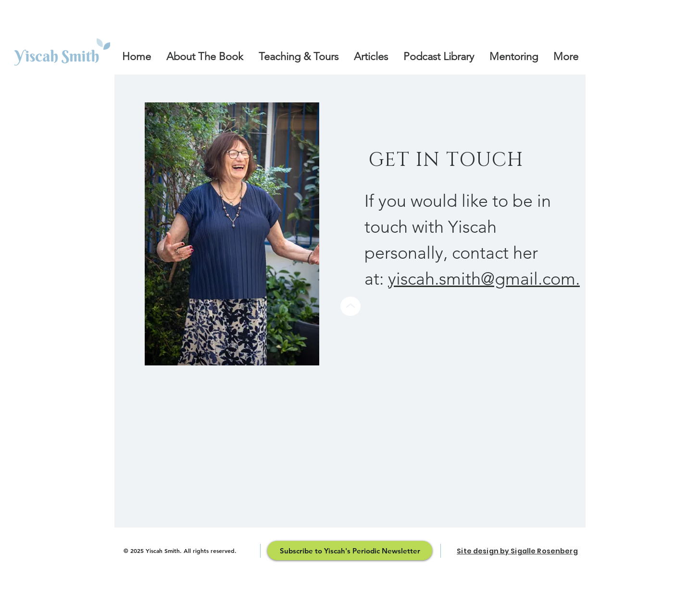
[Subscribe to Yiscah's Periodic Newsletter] (350, 551)
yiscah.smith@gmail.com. (484, 279)
